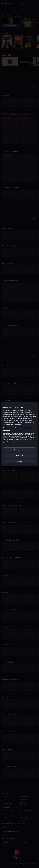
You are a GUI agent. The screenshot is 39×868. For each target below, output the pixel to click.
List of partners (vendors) (11, 443)
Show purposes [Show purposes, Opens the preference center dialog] (19, 450)
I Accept (19, 461)
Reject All (19, 455)
